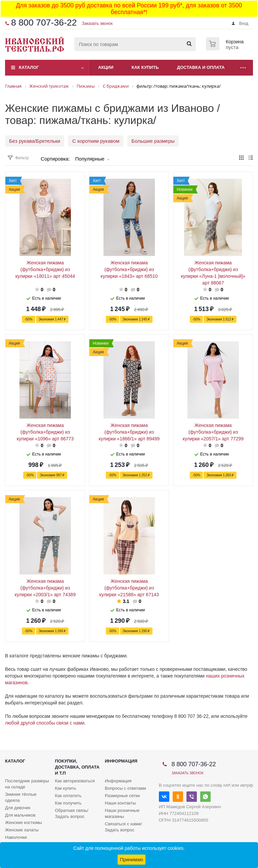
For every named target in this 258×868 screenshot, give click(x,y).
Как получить (68, 803)
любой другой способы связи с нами (45, 723)
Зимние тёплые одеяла (21, 797)
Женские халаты (22, 830)
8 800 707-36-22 (44, 23)
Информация (121, 761)
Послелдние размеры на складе (27, 784)
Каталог (29, 67)
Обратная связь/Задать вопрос (72, 813)
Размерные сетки (122, 796)
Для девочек (18, 808)
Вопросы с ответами (125, 788)
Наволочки (16, 837)
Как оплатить (68, 796)
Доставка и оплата (201, 67)
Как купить (145, 67)
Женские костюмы (24, 822)
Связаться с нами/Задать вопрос (123, 827)
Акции (106, 67)
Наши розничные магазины (122, 813)
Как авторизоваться (75, 781)
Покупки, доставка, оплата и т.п (77, 767)
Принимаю (132, 860)
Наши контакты (120, 803)
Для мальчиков (20, 815)
